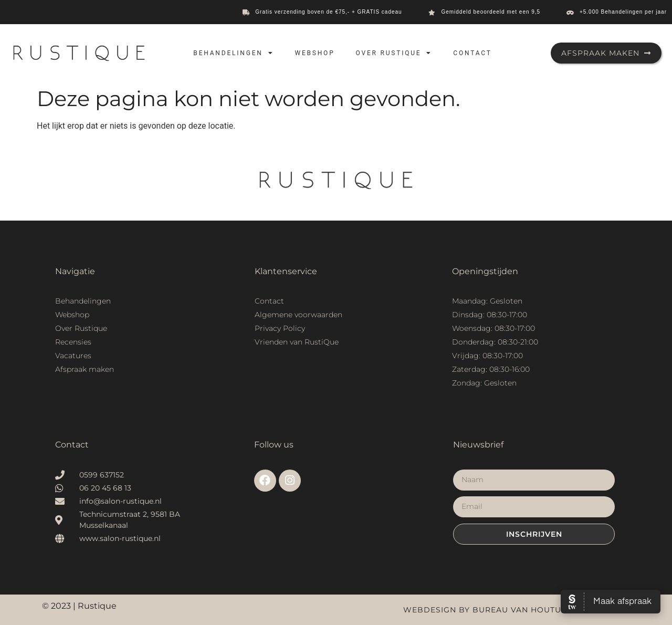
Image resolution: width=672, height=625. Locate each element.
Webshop (314, 53)
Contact (472, 53)
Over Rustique (394, 53)
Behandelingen (233, 53)
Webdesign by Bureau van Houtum (486, 610)
